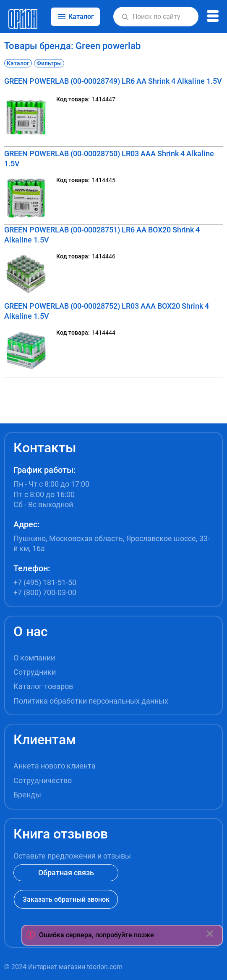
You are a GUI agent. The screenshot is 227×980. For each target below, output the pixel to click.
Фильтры (49, 63)
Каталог (18, 63)
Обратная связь (66, 873)
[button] (125, 17)
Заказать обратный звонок (66, 899)
